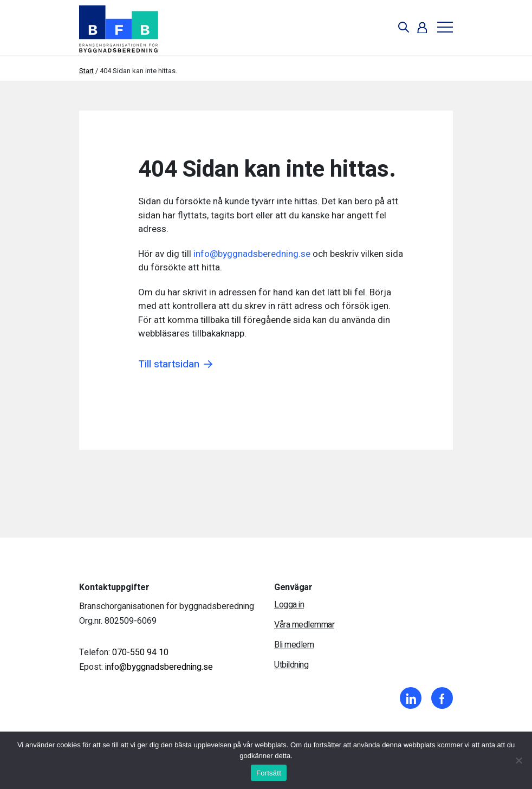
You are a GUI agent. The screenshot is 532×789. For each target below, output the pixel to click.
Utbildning (291, 665)
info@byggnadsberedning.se (252, 254)
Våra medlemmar (304, 625)
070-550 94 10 (140, 652)
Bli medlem (294, 645)
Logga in (289, 605)
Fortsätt (269, 773)
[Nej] (518, 760)
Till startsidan (169, 364)
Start (86, 71)
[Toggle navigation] (441, 27)
